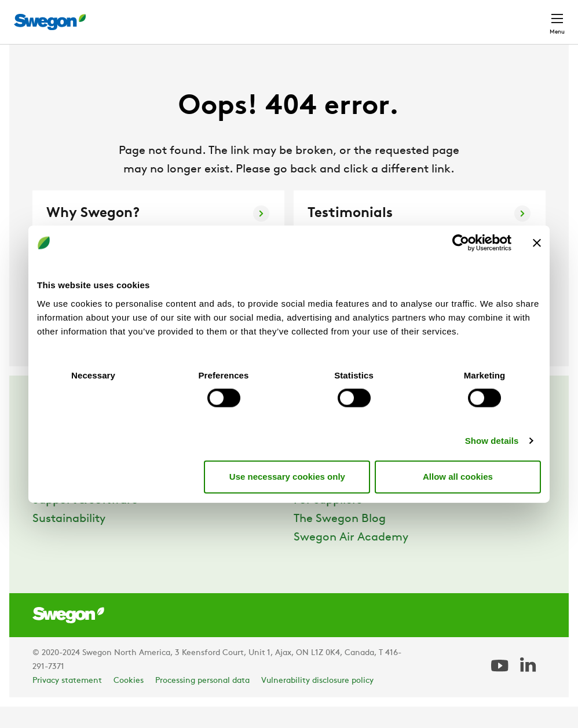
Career (401, 16)
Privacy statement (67, 702)
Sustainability (69, 541)
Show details (492, 440)
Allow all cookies (458, 477)
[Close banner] (537, 243)
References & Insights (90, 503)
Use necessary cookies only (287, 477)
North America (465, 16)
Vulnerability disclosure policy (317, 702)
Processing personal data (202, 702)
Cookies (129, 702)
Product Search (236, 16)
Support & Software (85, 522)
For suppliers (328, 522)
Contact (536, 16)
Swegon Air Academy (351, 559)
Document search (331, 16)
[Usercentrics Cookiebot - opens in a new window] (461, 243)
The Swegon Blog (340, 541)
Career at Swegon (342, 503)
